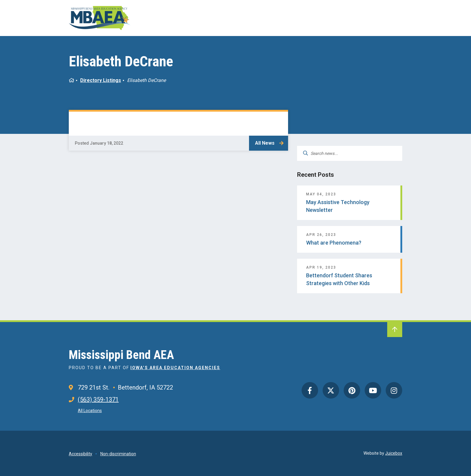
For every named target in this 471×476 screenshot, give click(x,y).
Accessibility (81, 454)
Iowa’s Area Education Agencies (175, 368)
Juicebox (394, 453)
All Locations (90, 411)
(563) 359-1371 (98, 399)
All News (265, 143)
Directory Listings (101, 80)
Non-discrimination (118, 454)
